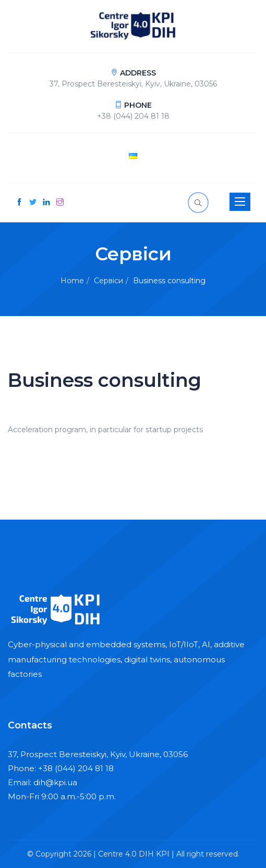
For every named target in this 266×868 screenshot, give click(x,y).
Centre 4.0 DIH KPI (134, 854)
